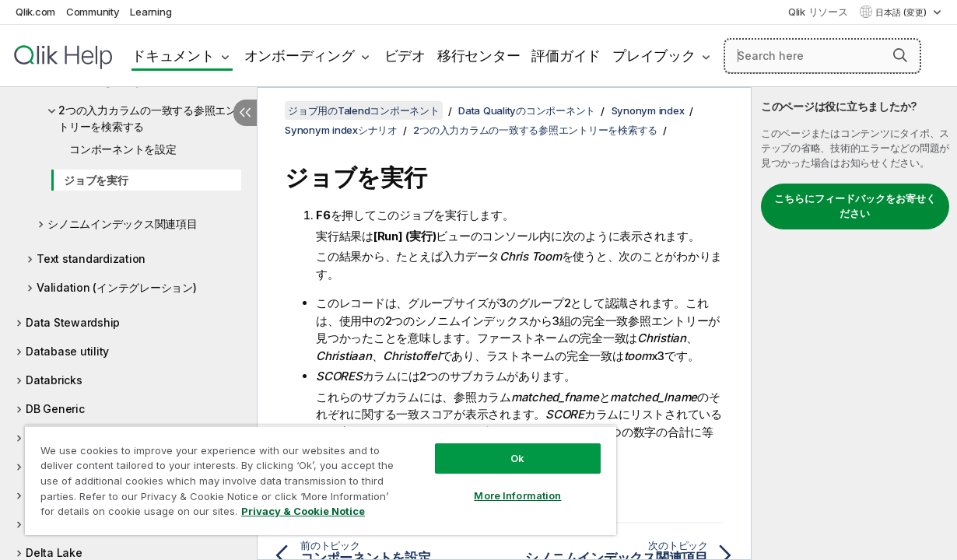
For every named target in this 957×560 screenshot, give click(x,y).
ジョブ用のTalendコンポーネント (364, 110)
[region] (302, 474)
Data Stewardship (73, 322)
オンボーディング (300, 56)
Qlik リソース (818, 12)
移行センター (479, 56)
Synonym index (648, 110)
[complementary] (854, 324)
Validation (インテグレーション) (117, 287)
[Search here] (822, 56)
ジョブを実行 (96, 180)
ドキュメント (173, 56)
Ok (487, 446)
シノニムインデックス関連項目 (123, 224)
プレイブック (654, 56)
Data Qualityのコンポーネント (527, 110)
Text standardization (91, 259)
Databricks (54, 380)
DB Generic (55, 409)
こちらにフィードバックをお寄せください (855, 206)
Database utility (67, 351)
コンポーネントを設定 (123, 149)
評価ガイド (566, 56)
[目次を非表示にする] (245, 113)
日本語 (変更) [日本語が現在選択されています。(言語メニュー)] (902, 12)
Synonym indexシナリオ (341, 130)
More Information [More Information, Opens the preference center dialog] (487, 484)
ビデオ (405, 56)
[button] (900, 55)
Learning (151, 12)
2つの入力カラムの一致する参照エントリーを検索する (147, 118)
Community (93, 12)
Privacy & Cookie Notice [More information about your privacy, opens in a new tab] (131, 514)
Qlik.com (35, 12)
